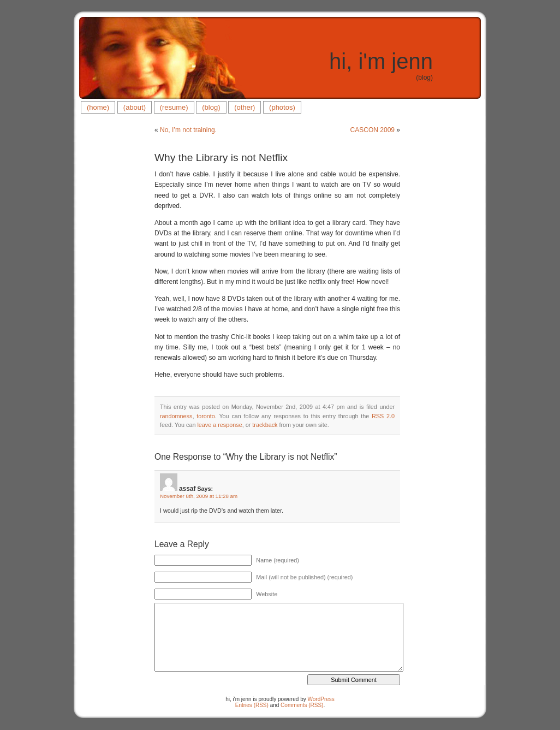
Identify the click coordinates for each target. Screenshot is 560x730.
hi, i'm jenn (381, 61)
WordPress (321, 699)
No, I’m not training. (188, 130)
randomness (176, 416)
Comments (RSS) (302, 705)
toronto (206, 416)
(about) (135, 107)
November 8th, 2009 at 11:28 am (199, 496)
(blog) (211, 107)
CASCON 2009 (373, 130)
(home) (98, 107)
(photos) (282, 107)
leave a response (219, 425)
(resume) (174, 107)
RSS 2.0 (383, 416)
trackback (265, 425)
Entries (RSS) (252, 705)
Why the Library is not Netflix (221, 158)
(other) (245, 107)
